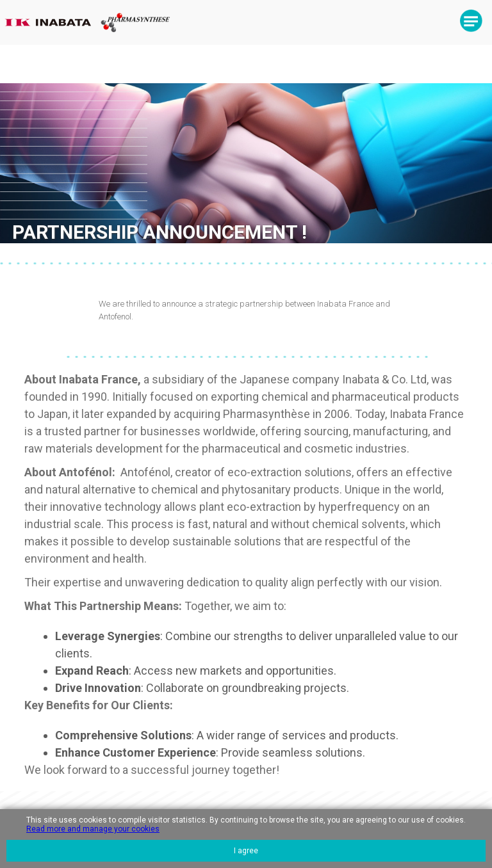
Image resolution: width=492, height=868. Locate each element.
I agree (246, 851)
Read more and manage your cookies (93, 829)
